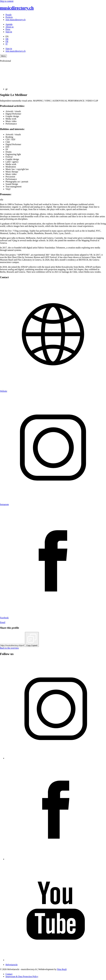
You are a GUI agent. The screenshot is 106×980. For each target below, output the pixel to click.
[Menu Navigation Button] (3, 56)
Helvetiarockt (12, 965)
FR (7, 41)
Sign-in (9, 32)
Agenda (9, 24)
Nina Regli (62, 969)
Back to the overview (9, 648)
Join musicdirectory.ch (16, 20)
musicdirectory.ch (17, 8)
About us (10, 27)
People (9, 15)
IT (7, 44)
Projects (9, 17)
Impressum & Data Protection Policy (22, 976)
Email (3, 622)
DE (7, 39)
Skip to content (7, 1)
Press (8, 29)
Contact (9, 974)
